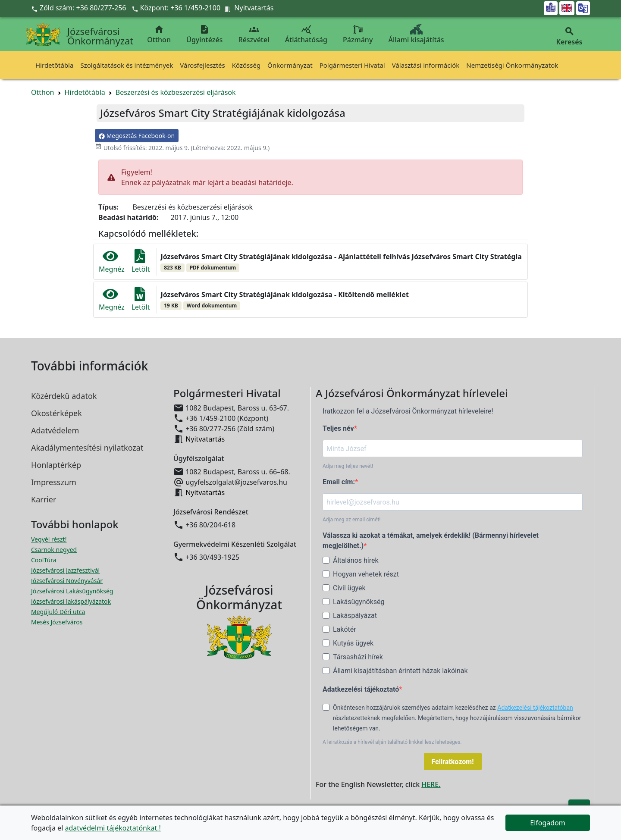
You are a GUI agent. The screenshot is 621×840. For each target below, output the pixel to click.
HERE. (431, 784)
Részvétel (254, 34)
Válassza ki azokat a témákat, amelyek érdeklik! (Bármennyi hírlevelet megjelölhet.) (431, 541)
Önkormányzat (290, 65)
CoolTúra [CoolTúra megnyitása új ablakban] (44, 560)
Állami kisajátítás (416, 34)
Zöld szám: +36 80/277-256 (80, 8)
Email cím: (339, 482)
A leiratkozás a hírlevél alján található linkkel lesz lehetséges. (392, 742)
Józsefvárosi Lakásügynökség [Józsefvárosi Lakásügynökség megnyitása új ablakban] (72, 591)
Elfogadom (548, 823)
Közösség (246, 65)
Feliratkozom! (453, 762)
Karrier (44, 499)
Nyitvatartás (254, 8)
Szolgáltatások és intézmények (127, 65)
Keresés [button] (569, 36)
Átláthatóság (306, 34)
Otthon (159, 34)
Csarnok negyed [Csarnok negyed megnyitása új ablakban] (54, 550)
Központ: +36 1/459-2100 (180, 8)
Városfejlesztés (202, 65)
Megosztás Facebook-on (137, 136)
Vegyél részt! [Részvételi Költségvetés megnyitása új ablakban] (49, 539)
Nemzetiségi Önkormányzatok (512, 65)
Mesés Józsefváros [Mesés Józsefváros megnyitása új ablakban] (57, 622)
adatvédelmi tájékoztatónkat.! (113, 828)
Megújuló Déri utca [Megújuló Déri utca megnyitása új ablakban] (58, 612)
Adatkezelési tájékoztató (361, 689)
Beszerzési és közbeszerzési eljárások (176, 92)
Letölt (141, 262)
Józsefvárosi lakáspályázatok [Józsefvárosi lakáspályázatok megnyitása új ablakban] (71, 601)
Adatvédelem (55, 430)
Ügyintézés (204, 34)
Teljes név (338, 428)
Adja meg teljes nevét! (348, 466)
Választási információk (426, 65)
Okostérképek (56, 413)
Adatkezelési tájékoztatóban (535, 708)
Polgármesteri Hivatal (352, 65)
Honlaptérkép (56, 465)
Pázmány (358, 34)
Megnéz (112, 262)
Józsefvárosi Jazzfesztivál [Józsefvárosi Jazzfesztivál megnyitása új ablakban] (65, 570)
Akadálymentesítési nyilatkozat (87, 448)
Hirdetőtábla (54, 65)
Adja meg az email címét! (351, 520)
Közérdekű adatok (64, 396)
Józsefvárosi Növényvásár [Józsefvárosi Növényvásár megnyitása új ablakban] (67, 581)
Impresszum (54, 482)
